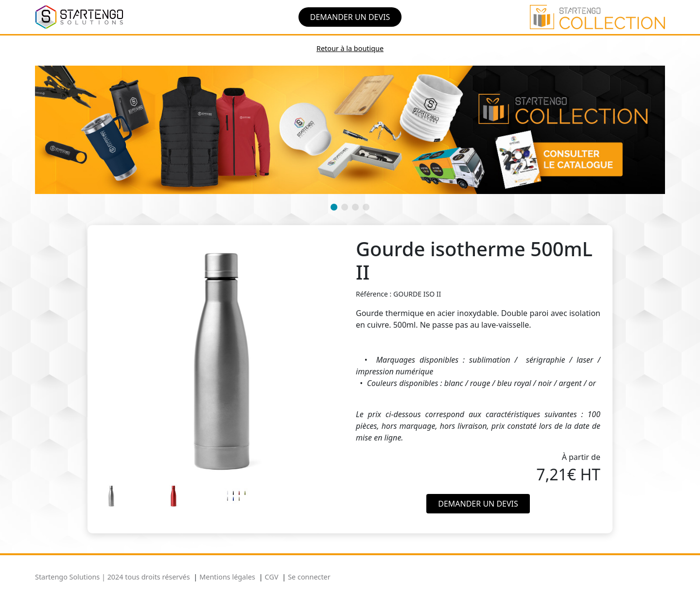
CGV (272, 577)
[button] (334, 207)
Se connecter (309, 577)
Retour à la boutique (350, 48)
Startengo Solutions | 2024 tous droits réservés (113, 577)
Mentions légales (227, 577)
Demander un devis (350, 17)
